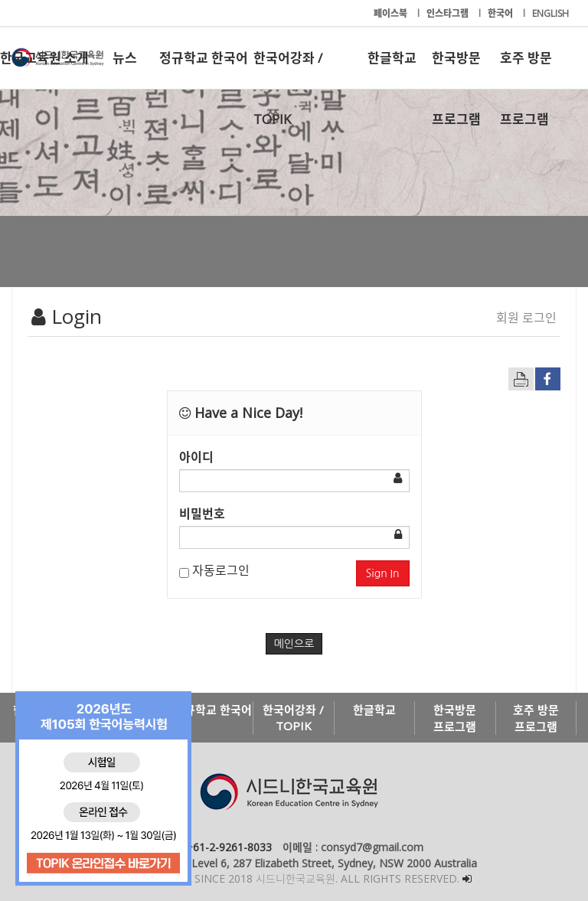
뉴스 (125, 58)
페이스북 (392, 13)
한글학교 (392, 58)
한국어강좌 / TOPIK (288, 69)
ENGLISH (550, 13)
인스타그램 (449, 13)
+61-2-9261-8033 (229, 847)
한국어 (501, 13)
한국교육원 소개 (44, 58)
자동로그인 (214, 570)
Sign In (383, 573)
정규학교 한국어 (204, 58)
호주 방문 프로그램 (526, 69)
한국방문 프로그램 (456, 69)
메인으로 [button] (294, 644)
